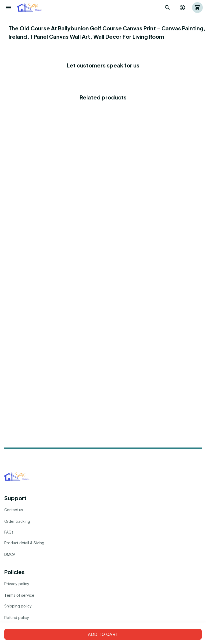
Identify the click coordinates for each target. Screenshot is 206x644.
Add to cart (103, 634)
